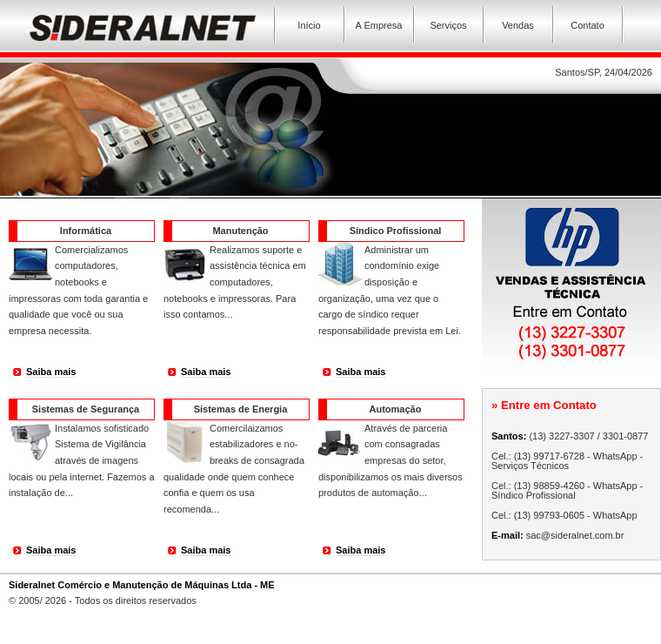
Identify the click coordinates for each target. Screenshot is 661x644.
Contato (588, 25)
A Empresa (379, 25)
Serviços (448, 25)
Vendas (518, 25)
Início (309, 25)
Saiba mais (51, 372)
